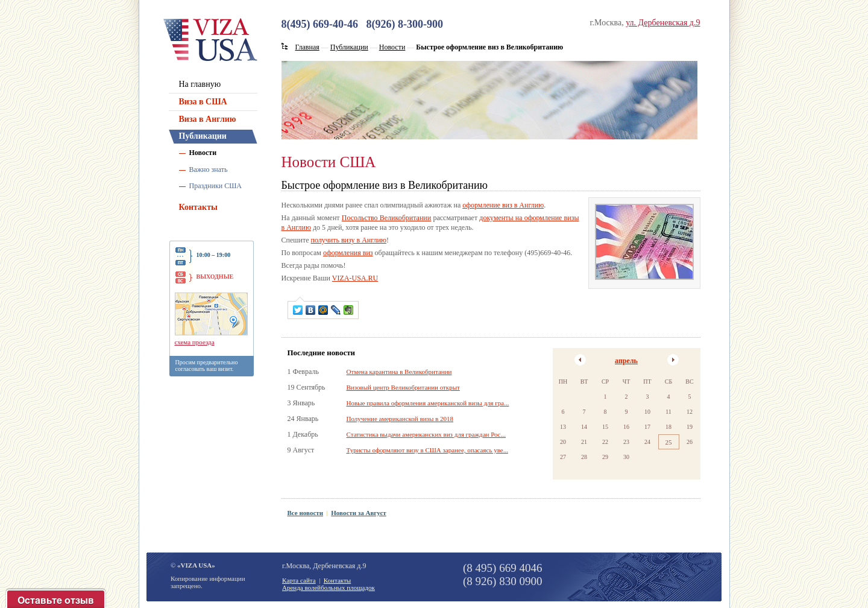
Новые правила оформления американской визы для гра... (428, 403)
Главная (307, 47)
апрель (626, 361)
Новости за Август (359, 513)
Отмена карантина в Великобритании (399, 372)
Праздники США (216, 186)
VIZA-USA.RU (355, 278)
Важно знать (209, 169)
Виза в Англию (208, 119)
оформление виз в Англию (503, 205)
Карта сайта (299, 580)
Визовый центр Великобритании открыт (403, 387)
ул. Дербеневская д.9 (663, 23)
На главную (200, 84)
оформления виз (348, 253)
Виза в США (203, 102)
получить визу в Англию (348, 240)
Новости (203, 153)
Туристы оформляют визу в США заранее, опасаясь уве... (427, 450)
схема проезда (195, 342)
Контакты (198, 207)
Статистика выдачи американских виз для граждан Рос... (426, 434)
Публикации (203, 136)
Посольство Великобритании (386, 218)
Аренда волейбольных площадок (329, 587)
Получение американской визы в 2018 (400, 419)
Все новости (306, 513)
